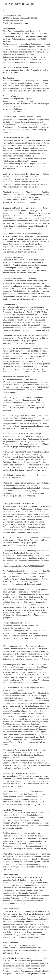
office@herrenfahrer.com (18, 23)
